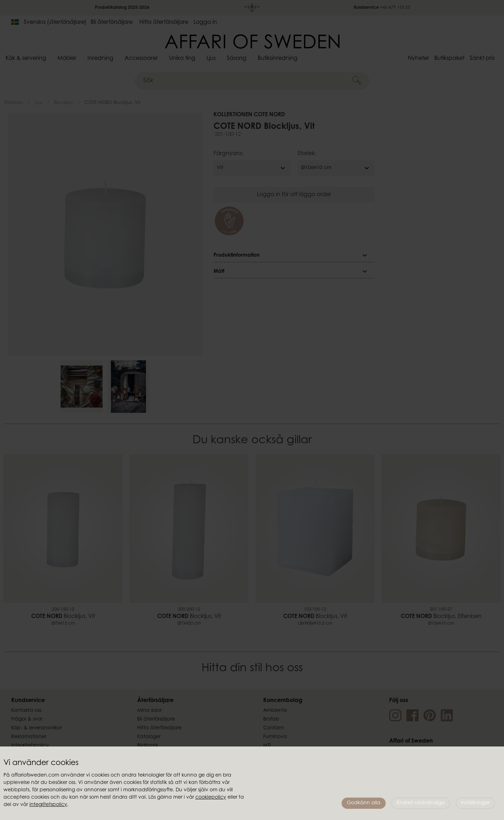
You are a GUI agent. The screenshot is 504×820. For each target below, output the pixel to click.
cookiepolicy (211, 798)
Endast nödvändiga (421, 803)
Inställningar (475, 803)
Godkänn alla (364, 803)
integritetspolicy (48, 805)
